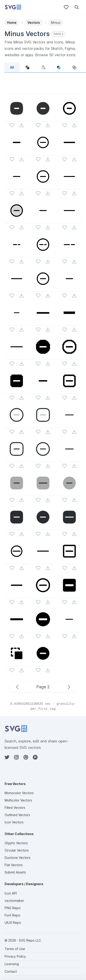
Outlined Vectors (17, 815)
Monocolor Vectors (19, 793)
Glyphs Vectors (16, 843)
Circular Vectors (17, 850)
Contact (11, 971)
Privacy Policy (15, 956)
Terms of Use (15, 949)
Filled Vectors (15, 808)
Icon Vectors (14, 822)
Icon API (11, 893)
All (12, 67)
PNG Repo (13, 908)
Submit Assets (15, 872)
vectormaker (14, 901)
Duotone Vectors (18, 858)
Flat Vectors (14, 865)
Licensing (12, 964)
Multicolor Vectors (18, 800)
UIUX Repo (13, 923)
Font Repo (12, 915)
